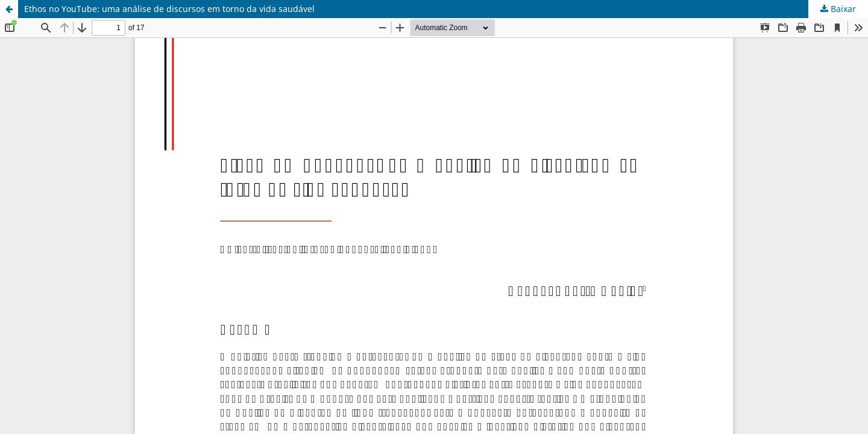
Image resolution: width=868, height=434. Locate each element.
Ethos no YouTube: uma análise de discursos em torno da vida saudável (169, 9)
